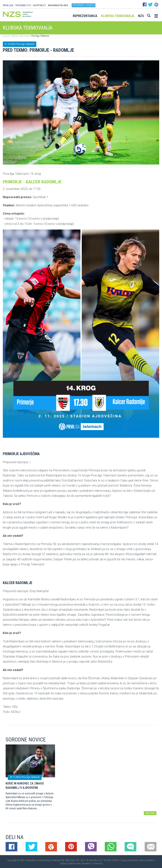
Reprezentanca (85, 16)
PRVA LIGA (8, 5)
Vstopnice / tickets (84, 5)
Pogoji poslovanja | (130, 860)
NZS (141, 16)
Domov (6, 36)
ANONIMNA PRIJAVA (58, 5)
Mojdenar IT (87, 864)
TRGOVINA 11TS (23, 5)
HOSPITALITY (39, 5)
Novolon (99, 864)
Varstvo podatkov (147, 860)
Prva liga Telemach (40, 36)
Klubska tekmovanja (118, 16)
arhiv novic (150, 813)
